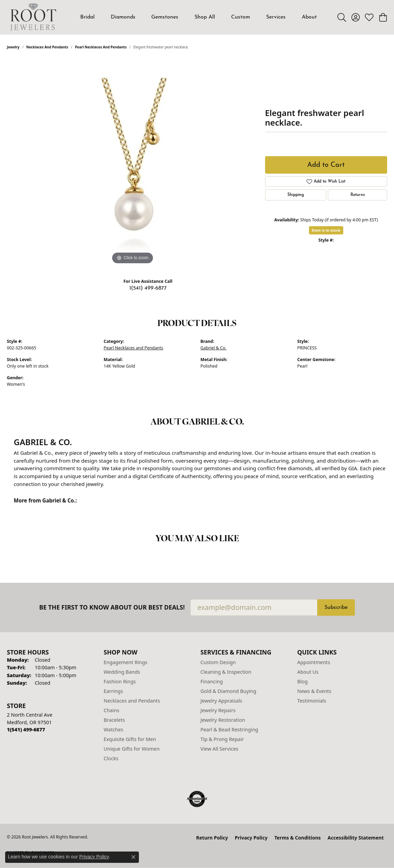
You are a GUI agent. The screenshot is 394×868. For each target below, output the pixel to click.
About (309, 17)
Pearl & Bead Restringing (230, 730)
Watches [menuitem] (113, 730)
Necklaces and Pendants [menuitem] (132, 701)
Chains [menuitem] (111, 710)
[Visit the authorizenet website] (197, 799)
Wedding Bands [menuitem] (122, 672)
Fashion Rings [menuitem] (120, 681)
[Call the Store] (26, 730)
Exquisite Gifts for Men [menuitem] (130, 739)
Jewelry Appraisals (222, 701)
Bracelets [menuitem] (114, 720)
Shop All (205, 17)
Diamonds (123, 17)
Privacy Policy (251, 838)
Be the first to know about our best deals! (112, 607)
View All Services (220, 749)
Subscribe (336, 607)
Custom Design (218, 662)
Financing (212, 681)
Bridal (87, 17)
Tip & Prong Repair (222, 739)
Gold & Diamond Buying (229, 691)
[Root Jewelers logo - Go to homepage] (33, 17)
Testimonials (312, 701)
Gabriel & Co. (214, 348)
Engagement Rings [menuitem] (126, 662)
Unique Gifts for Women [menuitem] (132, 749)
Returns (358, 195)
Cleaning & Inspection (226, 672)
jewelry (13, 47)
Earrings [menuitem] (113, 691)
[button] (342, 17)
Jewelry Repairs (218, 710)
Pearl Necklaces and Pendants (101, 47)
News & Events (314, 691)
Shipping (296, 195)
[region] (132, 163)
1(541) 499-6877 (148, 288)
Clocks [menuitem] (111, 758)
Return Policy (212, 838)
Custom (241, 17)
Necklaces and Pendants (47, 47)
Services (276, 17)
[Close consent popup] (133, 857)
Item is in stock (326, 230)
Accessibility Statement (356, 838)
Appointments (314, 662)
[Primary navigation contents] (199, 17)
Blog (303, 681)
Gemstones (165, 17)
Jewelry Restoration (223, 720)
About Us (308, 672)
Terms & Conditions (297, 838)
